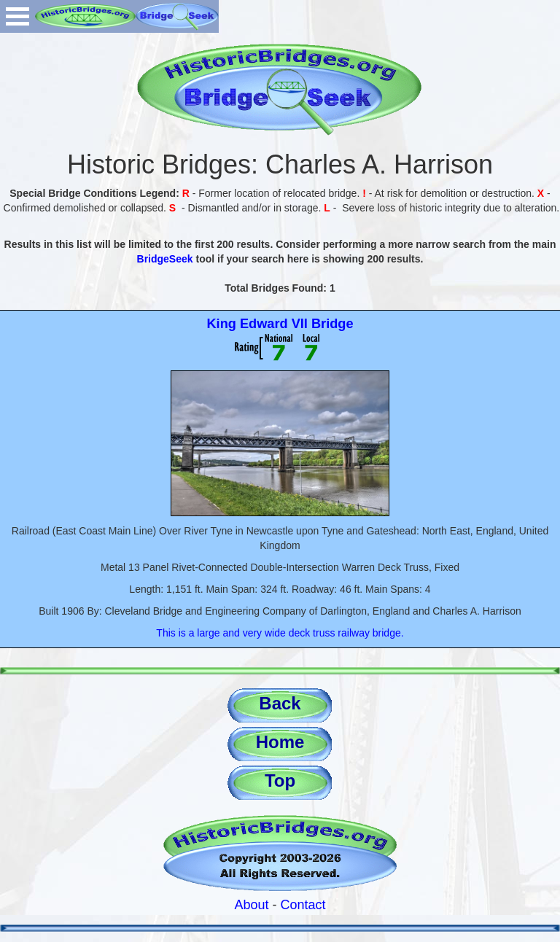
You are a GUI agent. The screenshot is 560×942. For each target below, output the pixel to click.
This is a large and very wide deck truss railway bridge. (280, 633)
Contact (303, 905)
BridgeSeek (165, 259)
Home (280, 742)
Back (280, 703)
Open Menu (17, 16)
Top (280, 781)
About (251, 905)
